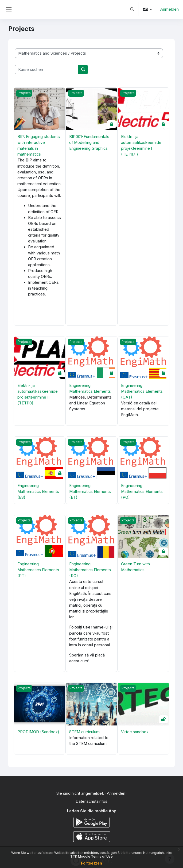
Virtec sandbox (135, 732)
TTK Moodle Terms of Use (91, 856)
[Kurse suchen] (47, 70)
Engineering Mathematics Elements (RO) (90, 570)
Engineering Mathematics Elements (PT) (38, 570)
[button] (132, 9)
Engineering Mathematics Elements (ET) (90, 492)
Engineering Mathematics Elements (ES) (38, 492)
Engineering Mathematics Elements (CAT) (142, 391)
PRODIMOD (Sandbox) (38, 732)
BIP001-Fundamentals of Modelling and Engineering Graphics (89, 143)
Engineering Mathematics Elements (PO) (142, 492)
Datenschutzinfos (91, 801)
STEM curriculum (84, 732)
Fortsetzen (91, 863)
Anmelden (170, 9)
